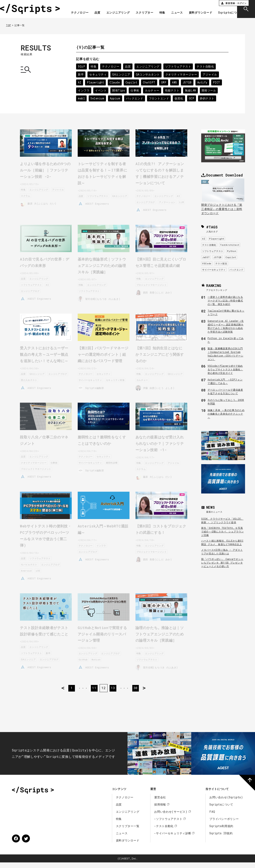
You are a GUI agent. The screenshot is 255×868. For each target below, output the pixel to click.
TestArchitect (230, 245)
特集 (181, 9)
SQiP (82, 66)
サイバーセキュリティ (214, 270)
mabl (81, 98)
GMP (165, 82)
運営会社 (160, 803)
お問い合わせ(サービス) (171, 817)
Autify (204, 82)
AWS (176, 82)
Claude (115, 82)
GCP (193, 98)
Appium (116, 98)
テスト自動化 (207, 66)
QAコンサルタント (149, 74)
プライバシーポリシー (224, 824)
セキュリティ (98, 74)
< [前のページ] (57, 694)
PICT (218, 82)
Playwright (96, 82)
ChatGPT (150, 82)
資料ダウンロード (219, 9)
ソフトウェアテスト (179, 66)
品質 (116, 9)
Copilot (132, 82)
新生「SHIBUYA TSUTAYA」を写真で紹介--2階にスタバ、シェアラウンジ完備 (223, 531)
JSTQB (189, 82)
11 (94, 694)
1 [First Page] (70, 694)
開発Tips (119, 90)
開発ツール (210, 90)
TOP (8, 25)
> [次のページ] (151, 694)
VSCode (207, 263)
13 (113, 694)
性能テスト (173, 90)
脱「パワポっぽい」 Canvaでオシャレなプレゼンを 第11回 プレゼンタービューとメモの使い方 (222, 563)
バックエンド (135, 98)
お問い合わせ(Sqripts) (226, 803)
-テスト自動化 (164, 832)
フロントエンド (160, 98)
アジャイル (211, 74)
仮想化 (180, 98)
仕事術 (135, 90)
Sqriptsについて (219, 16)
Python (232, 251)
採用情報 (160, 810)
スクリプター (163, 9)
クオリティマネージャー (182, 74)
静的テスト (209, 98)
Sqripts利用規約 (221, 832)
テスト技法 (221, 263)
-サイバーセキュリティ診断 (173, 839)
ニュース (196, 9)
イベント (101, 90)
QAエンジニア (122, 74)
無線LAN (192, 90)
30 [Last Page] (137, 694)
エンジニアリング (137, 9)
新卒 (81, 74)
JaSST (206, 257)
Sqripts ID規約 (221, 839)
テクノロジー (99, 9)
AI (80, 82)
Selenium (98, 98)
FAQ (212, 817)
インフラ (84, 90)
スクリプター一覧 (128, 832)
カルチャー (153, 90)
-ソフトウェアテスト (168, 824)
